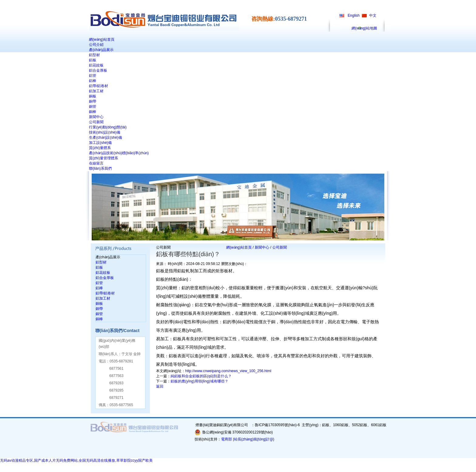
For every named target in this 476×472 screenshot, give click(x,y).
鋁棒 (93, 81)
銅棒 (93, 112)
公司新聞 (96, 122)
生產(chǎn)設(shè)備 (105, 138)
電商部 (226, 439)
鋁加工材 (96, 91)
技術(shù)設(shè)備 (105, 132)
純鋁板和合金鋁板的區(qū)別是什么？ (201, 376)
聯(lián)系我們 (100, 168)
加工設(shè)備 (100, 143)
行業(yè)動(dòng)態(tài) (108, 127)
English (354, 15)
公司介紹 (96, 45)
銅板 (93, 96)
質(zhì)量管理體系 (104, 158)
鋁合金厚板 (98, 70)
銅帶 (93, 101)
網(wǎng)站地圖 (364, 28)
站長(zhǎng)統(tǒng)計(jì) (254, 439)
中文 (373, 15)
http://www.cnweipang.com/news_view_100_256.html (228, 371)
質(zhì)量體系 (100, 148)
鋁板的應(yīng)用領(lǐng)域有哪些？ (199, 381)
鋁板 (93, 60)
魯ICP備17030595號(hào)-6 (277, 425)
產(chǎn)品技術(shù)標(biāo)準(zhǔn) (119, 153)
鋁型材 (94, 55)
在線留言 (96, 163)
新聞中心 (96, 117)
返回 (160, 386)
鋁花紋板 (96, 65)
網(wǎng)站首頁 (102, 39)
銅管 (93, 107)
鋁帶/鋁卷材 (99, 86)
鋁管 (93, 76)
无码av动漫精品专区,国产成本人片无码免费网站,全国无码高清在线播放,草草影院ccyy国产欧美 (76, 460)
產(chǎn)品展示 (101, 50)
